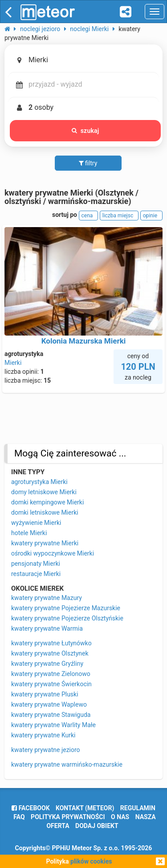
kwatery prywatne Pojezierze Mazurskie (66, 608)
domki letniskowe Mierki (45, 512)
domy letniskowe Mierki (44, 492)
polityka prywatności (68, 817)
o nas (120, 817)
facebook (31, 808)
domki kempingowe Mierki (47, 502)
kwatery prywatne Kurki (43, 735)
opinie (151, 216)
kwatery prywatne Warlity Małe (53, 725)
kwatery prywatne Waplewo (49, 704)
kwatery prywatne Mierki (45, 543)
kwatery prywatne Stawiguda (51, 715)
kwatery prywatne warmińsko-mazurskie (67, 764)
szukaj (86, 131)
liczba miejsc (119, 216)
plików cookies (91, 861)
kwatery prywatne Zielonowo (51, 674)
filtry (88, 163)
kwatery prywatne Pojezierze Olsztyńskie (67, 618)
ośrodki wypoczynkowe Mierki (53, 553)
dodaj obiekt (97, 826)
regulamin (138, 808)
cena (89, 216)
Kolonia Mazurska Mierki (84, 341)
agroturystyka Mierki (39, 482)
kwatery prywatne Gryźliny (47, 664)
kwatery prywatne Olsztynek (50, 653)
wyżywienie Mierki (36, 523)
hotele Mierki (29, 533)
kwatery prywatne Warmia (47, 628)
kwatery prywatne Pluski (45, 694)
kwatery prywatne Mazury (47, 598)
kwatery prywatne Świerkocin (51, 684)
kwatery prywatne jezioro (46, 750)
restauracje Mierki (36, 574)
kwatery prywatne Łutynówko (51, 643)
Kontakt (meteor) (85, 808)
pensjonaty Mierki (36, 564)
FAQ (19, 817)
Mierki (13, 363)
